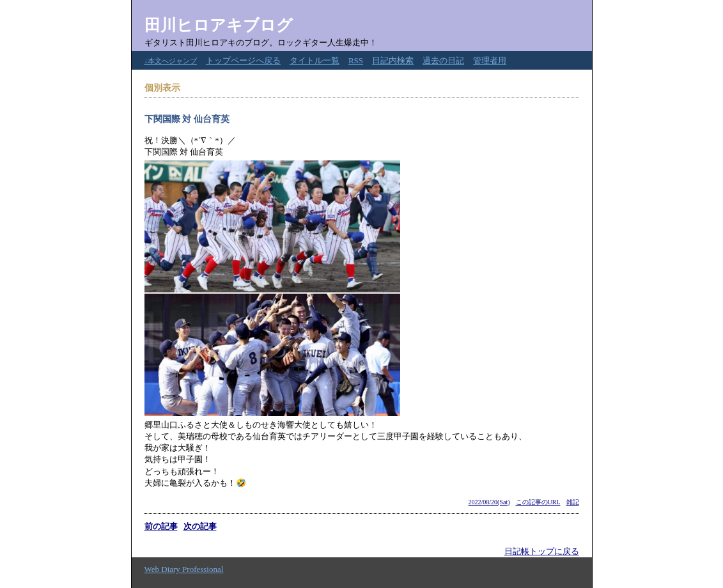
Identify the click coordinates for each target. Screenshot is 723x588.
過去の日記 (443, 60)
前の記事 (161, 526)
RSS (356, 60)
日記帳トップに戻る (542, 551)
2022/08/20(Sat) (489, 502)
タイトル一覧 (315, 60)
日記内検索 (393, 60)
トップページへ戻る (243, 60)
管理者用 (490, 60)
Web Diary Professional (184, 569)
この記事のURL (538, 502)
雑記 (573, 502)
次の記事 (200, 526)
